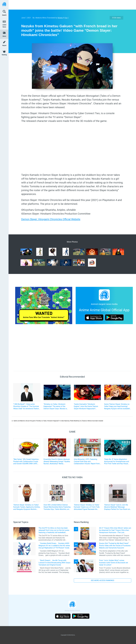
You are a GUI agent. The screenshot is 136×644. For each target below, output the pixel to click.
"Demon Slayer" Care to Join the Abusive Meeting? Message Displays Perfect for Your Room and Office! (118, 507)
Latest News (4, 26)
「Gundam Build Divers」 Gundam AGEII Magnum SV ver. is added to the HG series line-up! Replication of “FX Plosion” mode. (54, 546)
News (4, 36)
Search (4, 15)
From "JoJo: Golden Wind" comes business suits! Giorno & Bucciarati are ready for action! (114, 563)
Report (4, 45)
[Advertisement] (71, 5)
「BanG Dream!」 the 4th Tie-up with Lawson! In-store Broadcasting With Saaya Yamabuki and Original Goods (54, 563)
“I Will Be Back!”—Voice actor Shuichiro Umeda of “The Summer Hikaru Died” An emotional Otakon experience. (26, 406)
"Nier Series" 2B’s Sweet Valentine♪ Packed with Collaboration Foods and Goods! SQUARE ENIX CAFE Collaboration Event (26, 462)
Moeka (60, 18)
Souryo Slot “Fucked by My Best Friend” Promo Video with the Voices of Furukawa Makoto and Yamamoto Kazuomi (115, 546)
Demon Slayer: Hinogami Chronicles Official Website (51, 219)
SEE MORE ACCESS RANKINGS (103, 580)
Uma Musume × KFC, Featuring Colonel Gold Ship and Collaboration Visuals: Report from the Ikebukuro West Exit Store (87, 462)
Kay (66, 18)
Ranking (4, 55)
